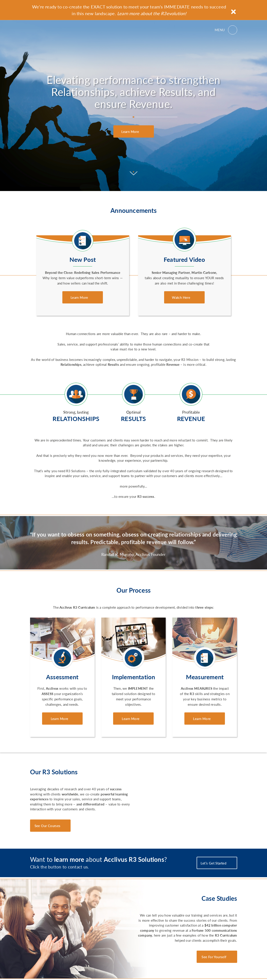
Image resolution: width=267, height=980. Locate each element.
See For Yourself (214, 957)
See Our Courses (48, 826)
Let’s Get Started (214, 863)
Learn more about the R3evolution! (152, 13)
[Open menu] (226, 30)
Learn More (131, 131)
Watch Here (181, 297)
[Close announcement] (233, 12)
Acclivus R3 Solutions (50, 30)
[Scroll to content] (133, 178)
